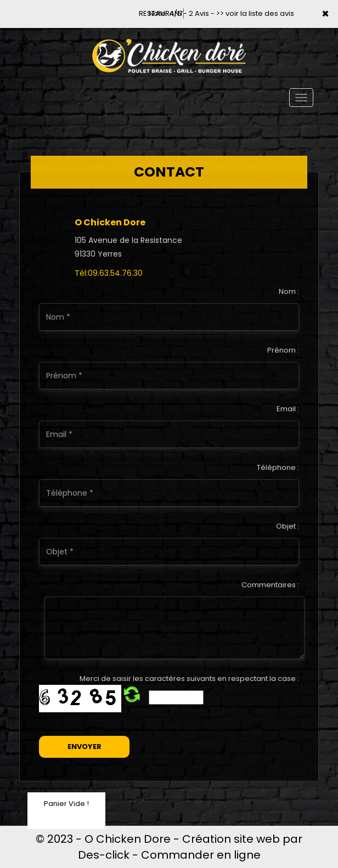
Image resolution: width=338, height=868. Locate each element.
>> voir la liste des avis (255, 13)
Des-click (104, 855)
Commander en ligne (201, 855)
